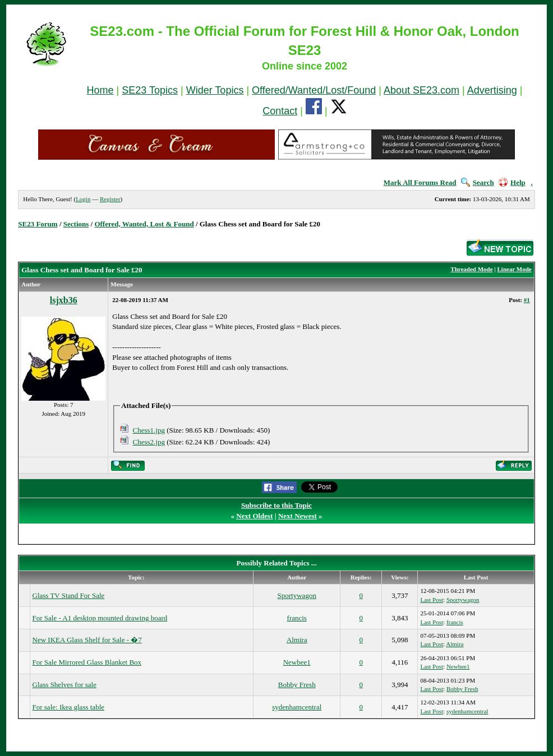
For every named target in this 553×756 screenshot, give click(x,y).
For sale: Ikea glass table (69, 707)
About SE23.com (421, 90)
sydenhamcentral (297, 707)
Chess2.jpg (149, 442)
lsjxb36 (64, 300)
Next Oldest (254, 516)
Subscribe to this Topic (276, 505)
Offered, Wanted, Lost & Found (144, 224)
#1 (527, 300)
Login (83, 199)
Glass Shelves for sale (64, 685)
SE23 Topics (150, 90)
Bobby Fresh (297, 685)
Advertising (492, 90)
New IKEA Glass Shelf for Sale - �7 (87, 640)
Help (512, 182)
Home (100, 90)
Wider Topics (215, 90)
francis (297, 618)
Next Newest (298, 516)
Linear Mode (515, 269)
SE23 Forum (38, 224)
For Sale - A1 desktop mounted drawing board (100, 618)
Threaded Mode (471, 269)
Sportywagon (297, 595)
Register (110, 199)
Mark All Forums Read (420, 182)
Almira (297, 640)
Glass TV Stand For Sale (69, 595)
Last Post (432, 600)
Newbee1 (297, 662)
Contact (280, 111)
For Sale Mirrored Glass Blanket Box (87, 662)
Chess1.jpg (149, 430)
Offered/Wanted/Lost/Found (314, 90)
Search (478, 182)
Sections (76, 224)
